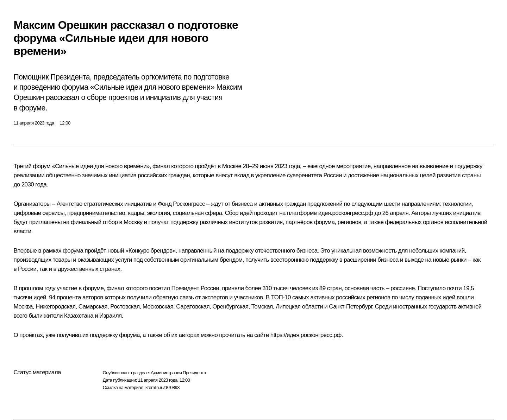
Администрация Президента (178, 373)
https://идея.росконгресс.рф (306, 335)
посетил (159, 288)
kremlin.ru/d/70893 (162, 387)
